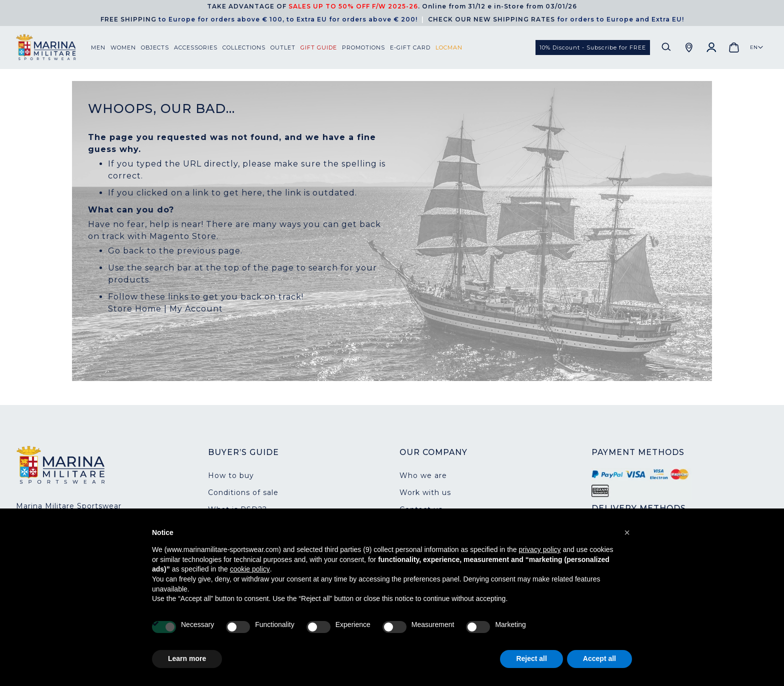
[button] (757, 47)
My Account (196, 309)
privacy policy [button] (540, 549)
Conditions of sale (243, 492)
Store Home (135, 309)
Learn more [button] (187, 658)
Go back (126, 251)
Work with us (425, 492)
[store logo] (53, 47)
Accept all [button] (599, 658)
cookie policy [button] (250, 569)
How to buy (231, 475)
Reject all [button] (531, 658)
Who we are (423, 475)
